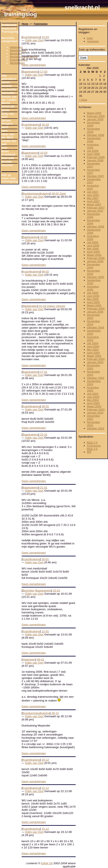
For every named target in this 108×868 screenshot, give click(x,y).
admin (6, 82)
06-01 (40, 660)
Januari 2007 (95, 211)
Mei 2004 (93, 350)
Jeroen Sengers (7, 122)
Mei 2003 (93, 400)
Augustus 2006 (93, 238)
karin (5, 127)
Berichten (16, 54)
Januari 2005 (95, 312)
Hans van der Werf (8, 136)
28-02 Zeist (59, 194)
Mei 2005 (93, 299)
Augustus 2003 (93, 389)
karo (5, 131)
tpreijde (7, 162)
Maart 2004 (94, 356)
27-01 (44, 372)
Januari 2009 (95, 119)
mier (5, 148)
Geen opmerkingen (34, 65)
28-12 (55, 713)
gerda (5, 110)
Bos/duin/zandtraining (36, 194)
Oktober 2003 (96, 378)
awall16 (7, 86)
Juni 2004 (93, 346)
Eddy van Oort (8, 115)
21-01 (44, 488)
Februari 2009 (96, 116)
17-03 (44, 72)
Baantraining (18, 50)
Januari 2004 (95, 362)
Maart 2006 (94, 255)
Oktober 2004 (96, 327)
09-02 (45, 272)
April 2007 (93, 201)
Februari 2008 (96, 157)
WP (89, 452)
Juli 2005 (93, 293)
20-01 (45, 559)
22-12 (45, 788)
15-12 (45, 829)
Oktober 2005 (96, 277)
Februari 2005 (96, 309)
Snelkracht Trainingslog (10, 30)
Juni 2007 (93, 195)
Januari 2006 (95, 261)
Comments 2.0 (94, 447)
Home (25, 24)
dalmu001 (8, 93)
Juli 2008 (93, 151)
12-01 (45, 631)
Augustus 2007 (93, 187)
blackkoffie (9, 89)
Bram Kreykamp (8, 153)
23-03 (45, 37)
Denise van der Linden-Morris (9, 100)
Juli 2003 (93, 394)
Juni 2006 (93, 245)
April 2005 (93, 302)
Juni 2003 (93, 397)
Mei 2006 (93, 249)
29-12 (45, 760)
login (90, 38)
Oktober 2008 (96, 135)
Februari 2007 (96, 208)
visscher (7, 165)
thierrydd (8, 158)
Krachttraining (19, 60)
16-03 (45, 125)
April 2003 (93, 403)
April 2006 (93, 252)
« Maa (83, 100)
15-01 (57, 591)
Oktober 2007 (96, 176)
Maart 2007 (94, 204)
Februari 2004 (96, 359)
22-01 (44, 435)
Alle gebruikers (9, 77)
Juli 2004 (93, 343)
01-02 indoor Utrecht (52, 306)
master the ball (9, 143)
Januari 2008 (95, 160)
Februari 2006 (96, 258)
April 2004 (93, 353)
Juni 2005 (93, 296)
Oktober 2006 (96, 227)
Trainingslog (41, 24)
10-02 (44, 237)
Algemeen (16, 47)
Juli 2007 (93, 192)
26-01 (45, 406)
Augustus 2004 (93, 339)
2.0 (92, 443)
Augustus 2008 (93, 146)
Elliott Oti (8, 107)
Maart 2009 (94, 113)
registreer (93, 41)
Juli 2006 (93, 242)
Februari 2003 (96, 410)
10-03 (44, 153)
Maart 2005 (94, 305)
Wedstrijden (17, 63)
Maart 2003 (94, 406)
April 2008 (93, 154)
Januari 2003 (95, 413)
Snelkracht (9, 25)
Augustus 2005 (93, 288)
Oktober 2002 (96, 428)
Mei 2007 (93, 198)
